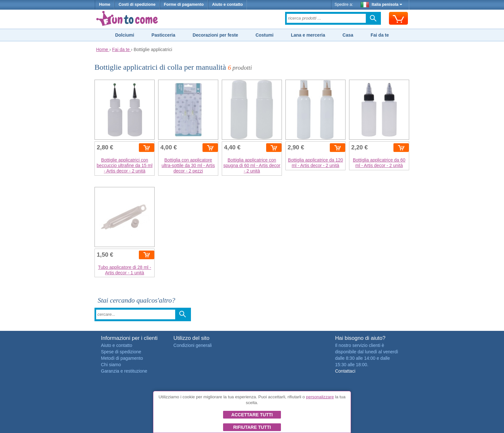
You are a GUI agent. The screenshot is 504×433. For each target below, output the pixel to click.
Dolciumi (125, 35)
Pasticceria (163, 35)
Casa (348, 35)
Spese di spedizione (121, 352)
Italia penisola (382, 4)
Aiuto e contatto (228, 4)
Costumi (265, 35)
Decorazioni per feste (215, 35)
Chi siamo (111, 365)
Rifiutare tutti (252, 427)
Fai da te (380, 35)
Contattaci (345, 371)
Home (105, 4)
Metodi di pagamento (122, 358)
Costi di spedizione (137, 4)
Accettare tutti (252, 415)
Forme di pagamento (184, 4)
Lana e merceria (308, 35)
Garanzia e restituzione (124, 371)
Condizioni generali (193, 345)
